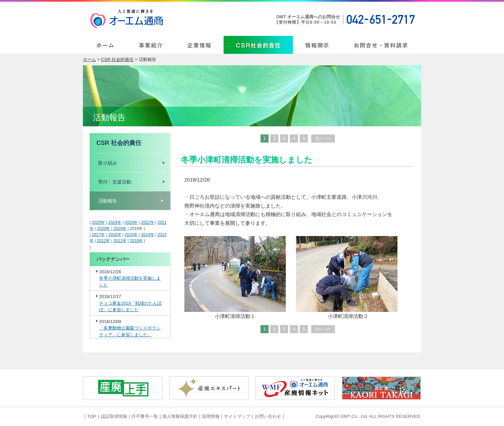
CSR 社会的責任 (117, 59)
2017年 (98, 235)
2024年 (115, 222)
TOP (92, 416)
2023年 (131, 222)
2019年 (120, 229)
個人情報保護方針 (180, 416)
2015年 (131, 235)
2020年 (104, 229)
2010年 (136, 241)
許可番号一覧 (145, 416)
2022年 (148, 222)
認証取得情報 (114, 416)
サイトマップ (237, 416)
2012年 (104, 241)
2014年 (148, 235)
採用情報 (211, 416)
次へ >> (323, 138)
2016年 (115, 235)
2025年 (98, 222)
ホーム (89, 59)
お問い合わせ (268, 416)
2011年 (120, 241)
